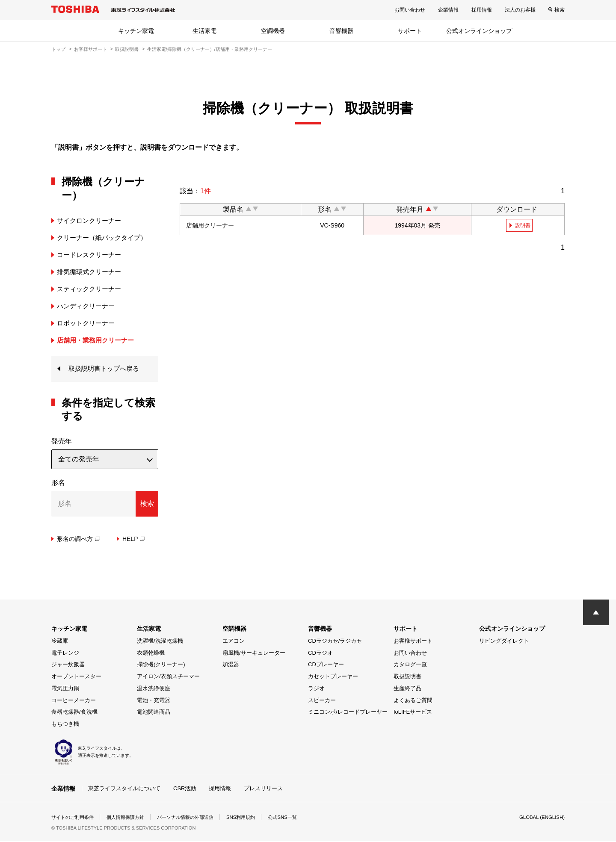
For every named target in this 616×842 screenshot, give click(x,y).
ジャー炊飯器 (68, 665)
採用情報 (482, 10)
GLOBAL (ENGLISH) (541, 818)
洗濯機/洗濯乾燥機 (160, 641)
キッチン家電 (136, 31)
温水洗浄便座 (154, 689)
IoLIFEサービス (413, 713)
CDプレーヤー (326, 665)
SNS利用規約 (254, 818)
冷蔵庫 (60, 641)
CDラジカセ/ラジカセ (335, 641)
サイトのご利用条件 (74, 818)
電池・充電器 (154, 701)
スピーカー (322, 701)
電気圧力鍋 (65, 689)
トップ (58, 49)
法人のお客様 (520, 10)
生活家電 (204, 31)
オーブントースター (76, 677)
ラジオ (316, 689)
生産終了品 (407, 689)
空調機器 (273, 31)
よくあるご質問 (413, 701)
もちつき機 (65, 725)
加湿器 (231, 665)
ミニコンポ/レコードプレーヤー (348, 713)
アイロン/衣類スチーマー (168, 677)
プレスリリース (263, 789)
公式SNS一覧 (298, 818)
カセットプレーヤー (333, 677)
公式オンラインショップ (479, 31)
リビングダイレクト (504, 641)
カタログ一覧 (410, 665)
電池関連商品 (154, 713)
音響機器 (341, 31)
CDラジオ (320, 653)
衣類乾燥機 (151, 653)
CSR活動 (185, 789)
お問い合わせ (410, 10)
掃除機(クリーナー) (161, 665)
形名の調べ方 (78, 539)
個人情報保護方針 (131, 818)
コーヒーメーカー (74, 701)
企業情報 (448, 10)
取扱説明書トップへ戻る (106, 369)
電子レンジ (65, 653)
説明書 (523, 225)
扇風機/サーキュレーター (254, 653)
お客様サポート (90, 49)
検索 (560, 10)
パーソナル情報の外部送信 (195, 818)
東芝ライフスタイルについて (124, 789)
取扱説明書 (127, 49)
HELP (134, 539)
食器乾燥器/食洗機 (74, 713)
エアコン (234, 641)
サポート (410, 31)
